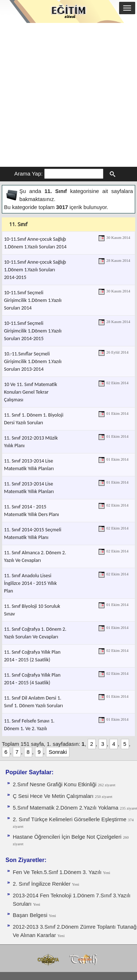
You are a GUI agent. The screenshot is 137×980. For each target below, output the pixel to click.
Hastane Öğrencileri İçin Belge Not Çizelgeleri (68, 837)
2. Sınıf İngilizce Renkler (42, 884)
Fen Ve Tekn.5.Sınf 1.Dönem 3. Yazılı (58, 872)
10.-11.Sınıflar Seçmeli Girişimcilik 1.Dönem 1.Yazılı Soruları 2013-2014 (33, 361)
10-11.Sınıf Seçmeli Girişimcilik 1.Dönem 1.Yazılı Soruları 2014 (33, 300)
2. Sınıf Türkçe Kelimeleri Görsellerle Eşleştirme (70, 819)
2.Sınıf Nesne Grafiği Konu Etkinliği (55, 784)
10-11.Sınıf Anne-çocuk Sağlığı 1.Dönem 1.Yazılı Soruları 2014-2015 (35, 270)
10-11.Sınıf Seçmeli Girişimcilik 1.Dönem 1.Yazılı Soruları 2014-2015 (33, 331)
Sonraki (58, 752)
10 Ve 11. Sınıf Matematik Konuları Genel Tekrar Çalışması (31, 392)
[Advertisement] (68, 95)
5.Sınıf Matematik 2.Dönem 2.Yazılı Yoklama (66, 808)
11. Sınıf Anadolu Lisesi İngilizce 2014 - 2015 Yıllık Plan (30, 583)
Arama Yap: (28, 174)
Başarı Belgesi (31, 915)
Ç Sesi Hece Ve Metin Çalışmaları (54, 796)
